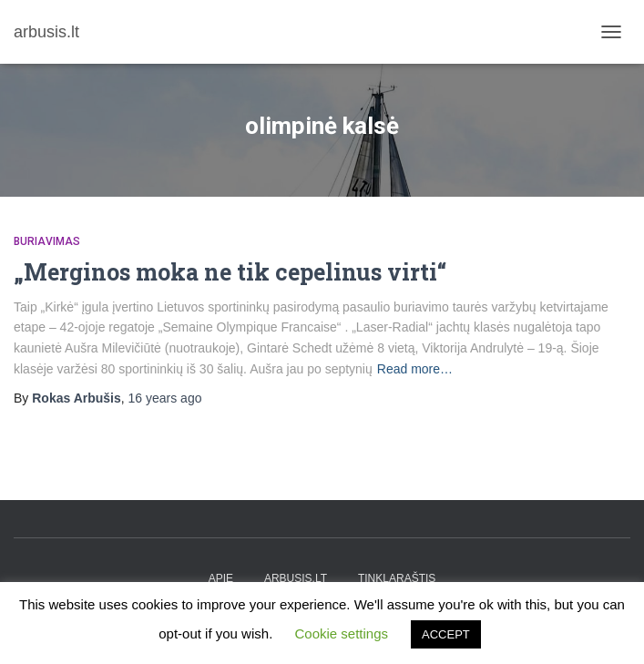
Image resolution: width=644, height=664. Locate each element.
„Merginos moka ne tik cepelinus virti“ (230, 272)
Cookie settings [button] (341, 633)
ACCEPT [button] (446, 634)
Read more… (415, 369)
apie (221, 578)
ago (165, 398)
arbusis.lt (296, 578)
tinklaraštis (397, 578)
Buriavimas (47, 241)
